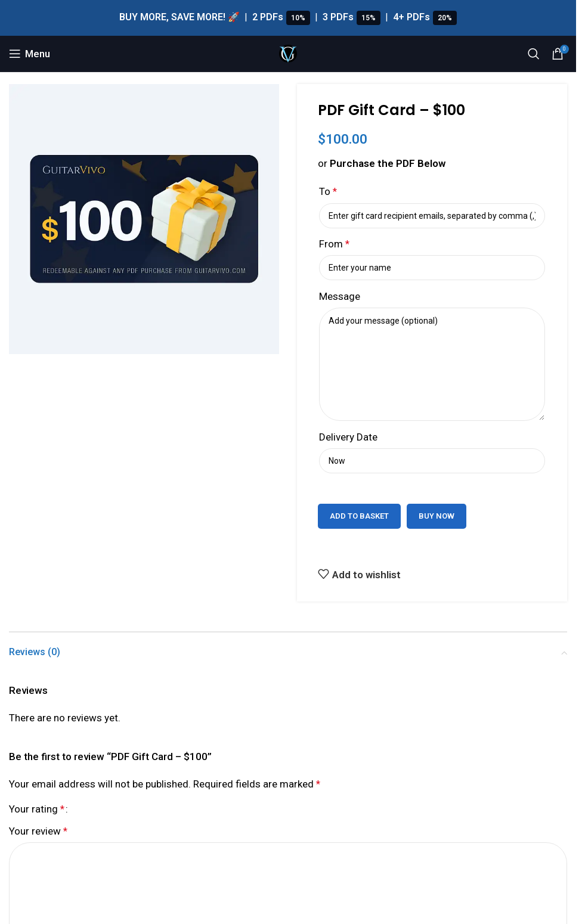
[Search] (534, 54)
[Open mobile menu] (30, 54)
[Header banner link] (288, 18)
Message (340, 296)
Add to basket (359, 516)
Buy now (437, 516)
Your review (38, 831)
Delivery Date (348, 437)
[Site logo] (288, 52)
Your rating (37, 809)
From (334, 244)
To (328, 191)
